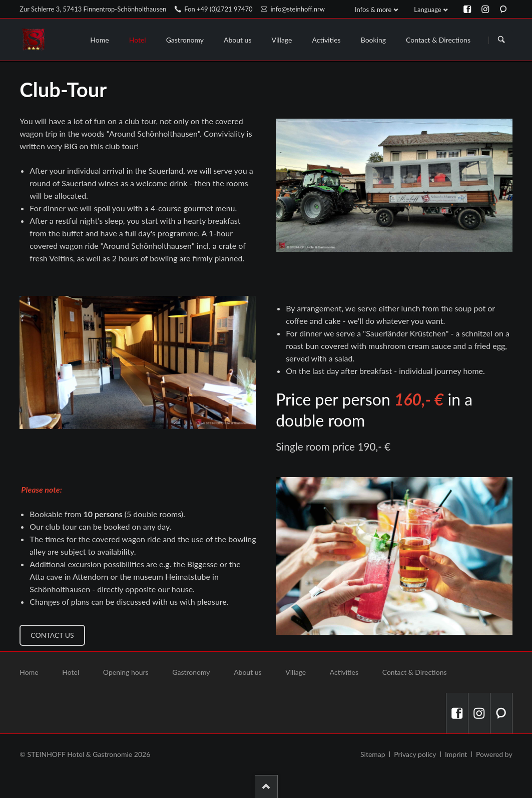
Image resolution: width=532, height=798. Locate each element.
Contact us (52, 635)
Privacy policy (415, 754)
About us (248, 672)
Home (29, 672)
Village (296, 672)
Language (427, 10)
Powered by (494, 754)
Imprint (456, 754)
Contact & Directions (415, 672)
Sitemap (373, 754)
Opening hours (126, 672)
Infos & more (373, 10)
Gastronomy (191, 672)
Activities (344, 672)
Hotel (71, 672)
